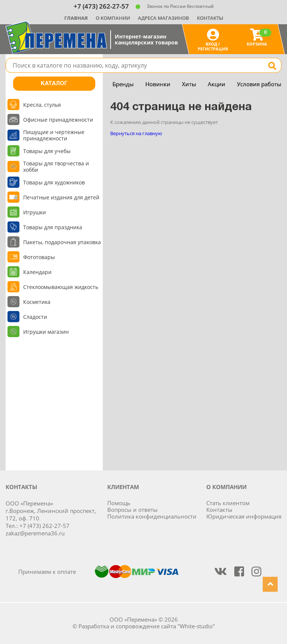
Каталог (54, 84)
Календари (37, 272)
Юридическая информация (244, 516)
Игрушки (35, 212)
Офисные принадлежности (58, 120)
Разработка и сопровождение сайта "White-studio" (147, 626)
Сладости (35, 317)
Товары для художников (54, 182)
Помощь (119, 503)
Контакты (210, 18)
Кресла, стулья (42, 105)
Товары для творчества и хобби (56, 167)
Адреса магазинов (163, 18)
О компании (113, 18)
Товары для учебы (47, 151)
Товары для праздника (53, 227)
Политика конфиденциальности (152, 516)
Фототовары (39, 257)
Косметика (37, 302)
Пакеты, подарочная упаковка (62, 242)
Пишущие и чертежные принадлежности (54, 135)
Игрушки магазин (46, 332)
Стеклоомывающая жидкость (61, 287)
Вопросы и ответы (132, 510)
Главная (76, 18)
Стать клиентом (228, 503)
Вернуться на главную (136, 133)
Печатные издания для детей (61, 197)
